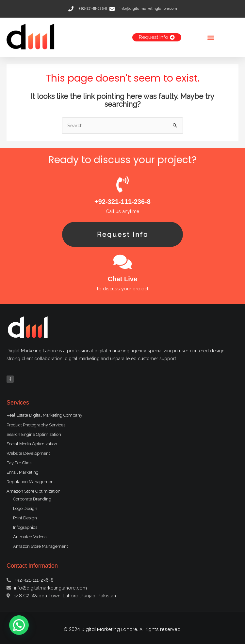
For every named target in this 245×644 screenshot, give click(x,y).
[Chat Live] (122, 262)
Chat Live (122, 279)
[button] (211, 37)
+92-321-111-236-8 (122, 202)
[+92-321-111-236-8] (122, 184)
